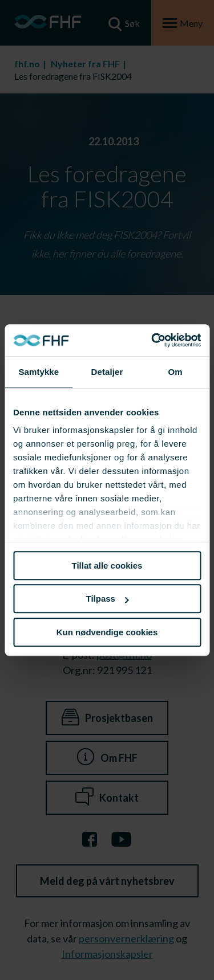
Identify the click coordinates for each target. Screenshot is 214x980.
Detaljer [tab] (107, 372)
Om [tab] (175, 372)
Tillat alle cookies (107, 565)
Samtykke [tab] (39, 372)
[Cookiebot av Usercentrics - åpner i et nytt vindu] (152, 340)
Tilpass (108, 599)
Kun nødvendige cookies (107, 632)
